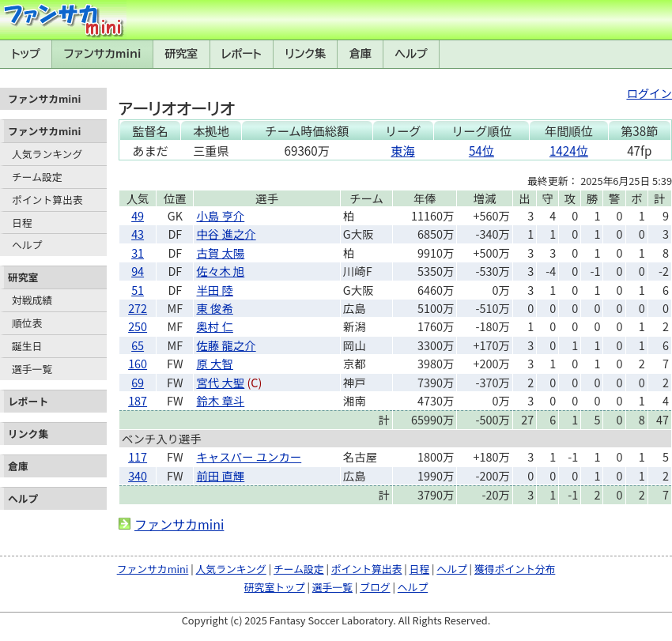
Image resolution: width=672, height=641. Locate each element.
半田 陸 (214, 290)
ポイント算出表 (47, 200)
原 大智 (214, 363)
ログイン (649, 93)
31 (138, 253)
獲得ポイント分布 (515, 569)
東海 (402, 150)
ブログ (375, 587)
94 (138, 271)
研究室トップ (275, 587)
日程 (22, 222)
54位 (481, 150)
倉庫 (361, 54)
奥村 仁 (214, 326)
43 (138, 234)
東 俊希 (214, 308)
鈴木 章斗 (220, 400)
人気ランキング (47, 154)
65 (138, 345)
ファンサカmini (103, 54)
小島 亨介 (220, 215)
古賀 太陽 (220, 253)
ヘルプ (412, 54)
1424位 (569, 150)
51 (138, 290)
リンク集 (305, 54)
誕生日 (27, 346)
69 (138, 382)
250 (138, 326)
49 (138, 215)
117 (138, 456)
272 (138, 308)
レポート (242, 54)
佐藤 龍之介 (226, 345)
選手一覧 (32, 369)
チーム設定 (37, 177)
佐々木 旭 (220, 271)
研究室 (181, 54)
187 (138, 400)
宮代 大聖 (220, 382)
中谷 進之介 (226, 234)
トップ (26, 54)
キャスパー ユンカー (249, 456)
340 (138, 475)
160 (138, 363)
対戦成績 (32, 300)
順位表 (27, 323)
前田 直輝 (220, 475)
